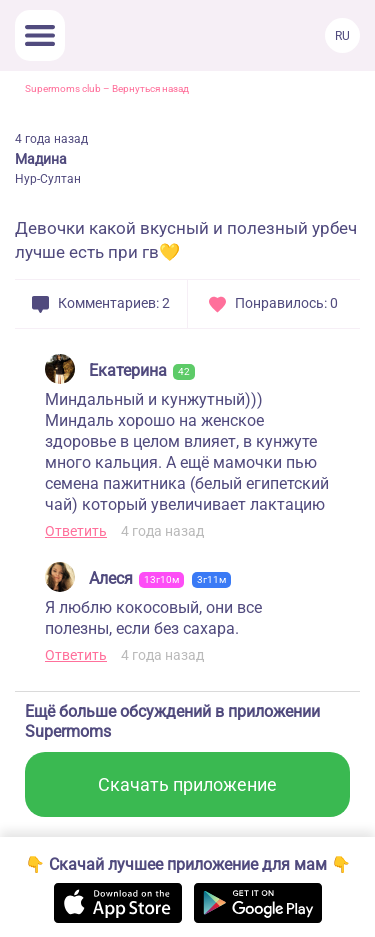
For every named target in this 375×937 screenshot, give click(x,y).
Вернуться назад (150, 88)
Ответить (76, 531)
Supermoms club (63, 88)
